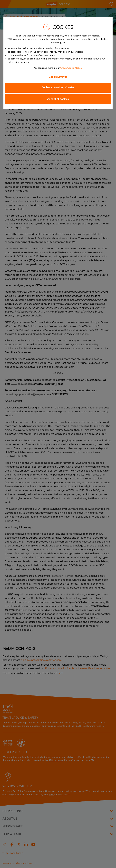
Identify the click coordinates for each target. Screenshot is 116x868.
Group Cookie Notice (71, 68)
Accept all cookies (58, 99)
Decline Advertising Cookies (58, 87)
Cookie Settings (58, 77)
